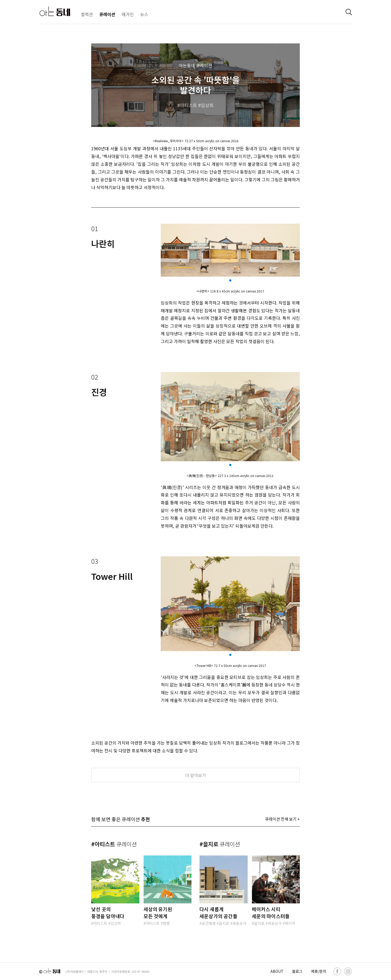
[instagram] (348, 971)
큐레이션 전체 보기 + (282, 819)
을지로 (224, 923)
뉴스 (144, 14)
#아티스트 (114, 844)
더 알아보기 (196, 775)
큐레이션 (107, 14)
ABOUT (277, 971)
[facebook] (337, 971)
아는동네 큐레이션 (195, 65)
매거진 (128, 14)
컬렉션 (87, 14)
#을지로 (220, 844)
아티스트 (189, 105)
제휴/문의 (319, 971)
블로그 (297, 971)
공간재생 (209, 923)
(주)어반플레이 (75, 971)
